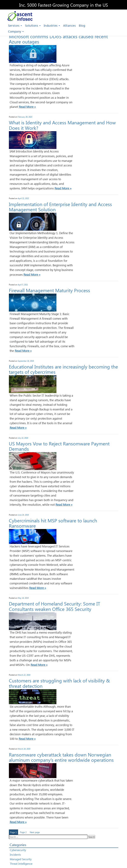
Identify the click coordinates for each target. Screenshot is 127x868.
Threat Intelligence (21, 864)
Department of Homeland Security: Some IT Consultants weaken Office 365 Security (55, 606)
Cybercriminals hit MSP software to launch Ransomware (53, 523)
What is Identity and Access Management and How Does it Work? (62, 125)
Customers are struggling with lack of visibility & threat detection (59, 683)
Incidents (15, 855)
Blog (82, 25)
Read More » (27, 107)
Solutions (33, 25)
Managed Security (21, 859)
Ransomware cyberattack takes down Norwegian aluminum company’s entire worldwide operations (61, 757)
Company (16, 31)
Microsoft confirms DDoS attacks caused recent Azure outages (58, 39)
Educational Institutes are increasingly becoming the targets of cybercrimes (63, 369)
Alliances (69, 25)
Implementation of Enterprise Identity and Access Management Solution (60, 207)
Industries (52, 25)
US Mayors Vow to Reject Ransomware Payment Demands (59, 446)
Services (15, 25)
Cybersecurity (18, 850)
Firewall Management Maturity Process (49, 290)
